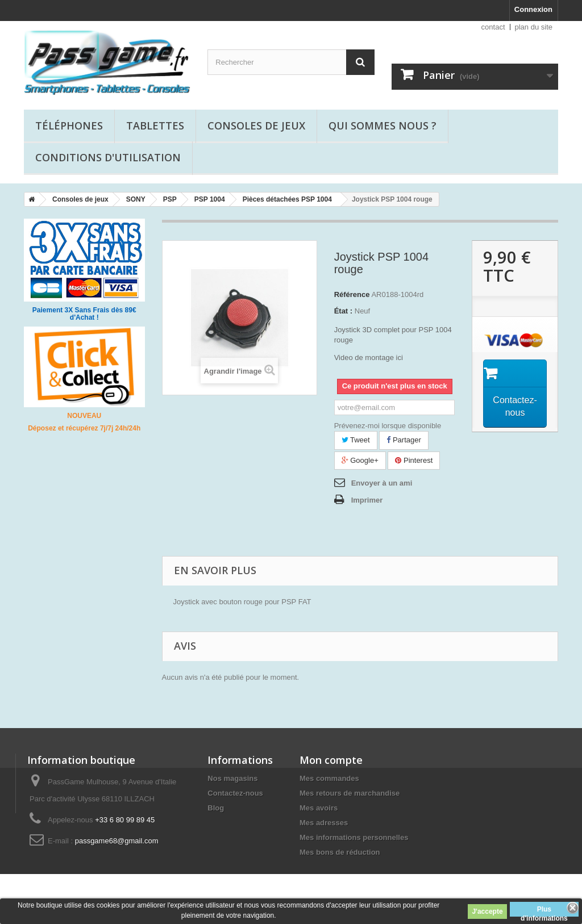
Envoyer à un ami (382, 483)
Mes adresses (324, 823)
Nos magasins (232, 778)
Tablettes (155, 126)
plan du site (534, 27)
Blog (216, 808)
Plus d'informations (544, 911)
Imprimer (367, 500)
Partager (404, 440)
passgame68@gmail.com (117, 841)
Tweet (356, 440)
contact (493, 27)
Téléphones (69, 126)
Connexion (533, 9)
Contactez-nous (235, 793)
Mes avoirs (319, 808)
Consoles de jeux (256, 126)
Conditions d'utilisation (108, 157)
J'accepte (487, 912)
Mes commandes (329, 778)
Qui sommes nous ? (383, 126)
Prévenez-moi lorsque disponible (388, 426)
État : (344, 311)
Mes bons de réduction (340, 852)
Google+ (360, 460)
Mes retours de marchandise (350, 793)
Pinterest (414, 460)
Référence (352, 294)
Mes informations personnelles (354, 837)
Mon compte (331, 760)
